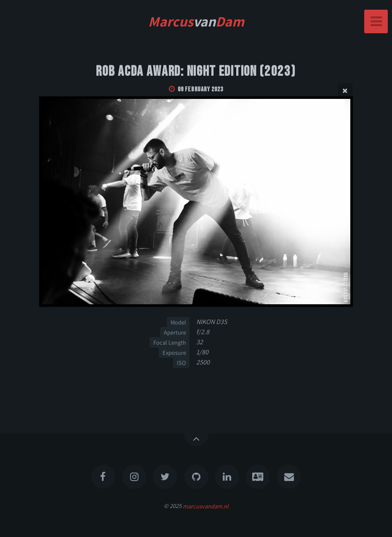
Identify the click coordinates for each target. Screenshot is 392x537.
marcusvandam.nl (206, 506)
